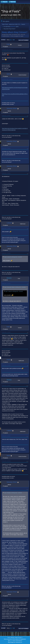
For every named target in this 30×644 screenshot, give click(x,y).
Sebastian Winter (12, 108)
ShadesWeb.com (19, 642)
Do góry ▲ (20, 638)
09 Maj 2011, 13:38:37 (6, 436)
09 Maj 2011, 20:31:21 (6, 599)
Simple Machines (19, 641)
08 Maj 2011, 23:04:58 (6, 253)
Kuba (8, 44)
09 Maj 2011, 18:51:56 (6, 461)
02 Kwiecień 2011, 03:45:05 (7, 80)
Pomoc (9, 638)
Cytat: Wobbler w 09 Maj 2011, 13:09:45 (13, 493)
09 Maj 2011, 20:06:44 (6, 489)
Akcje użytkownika (23, 40)
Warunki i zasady (14, 638)
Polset (9, 360)
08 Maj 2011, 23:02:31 (6, 173)
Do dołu (3, 40)
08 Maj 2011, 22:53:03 (6, 115)
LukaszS (9, 223)
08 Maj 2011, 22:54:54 (6, 148)
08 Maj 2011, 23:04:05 (6, 228)
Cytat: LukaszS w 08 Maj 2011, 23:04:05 (13, 257)
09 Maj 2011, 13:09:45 (6, 385)
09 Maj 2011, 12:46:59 (6, 365)
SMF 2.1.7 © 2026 (11, 641)
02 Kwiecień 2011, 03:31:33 (7, 50)
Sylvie (17, 27)
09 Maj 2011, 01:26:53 (6, 284)
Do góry (3, 628)
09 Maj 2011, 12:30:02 (6, 332)
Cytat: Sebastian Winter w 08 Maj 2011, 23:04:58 (15, 287)
